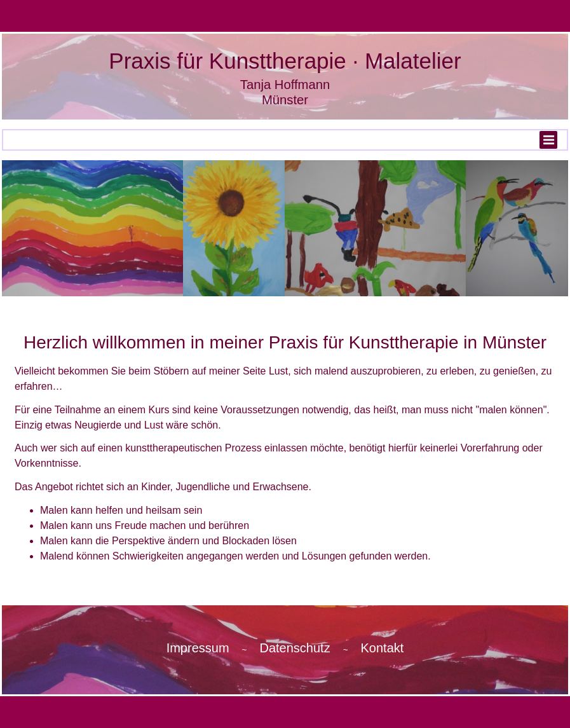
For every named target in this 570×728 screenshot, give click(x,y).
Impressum (198, 648)
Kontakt (383, 648)
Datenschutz (295, 648)
